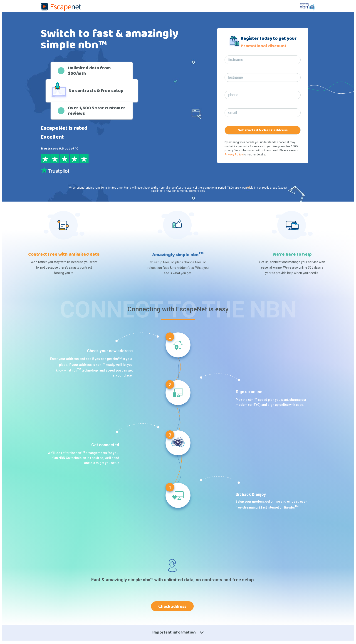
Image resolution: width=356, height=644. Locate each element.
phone (233, 95)
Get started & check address (263, 130)
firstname (236, 60)
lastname (236, 77)
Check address (172, 606)
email (232, 113)
